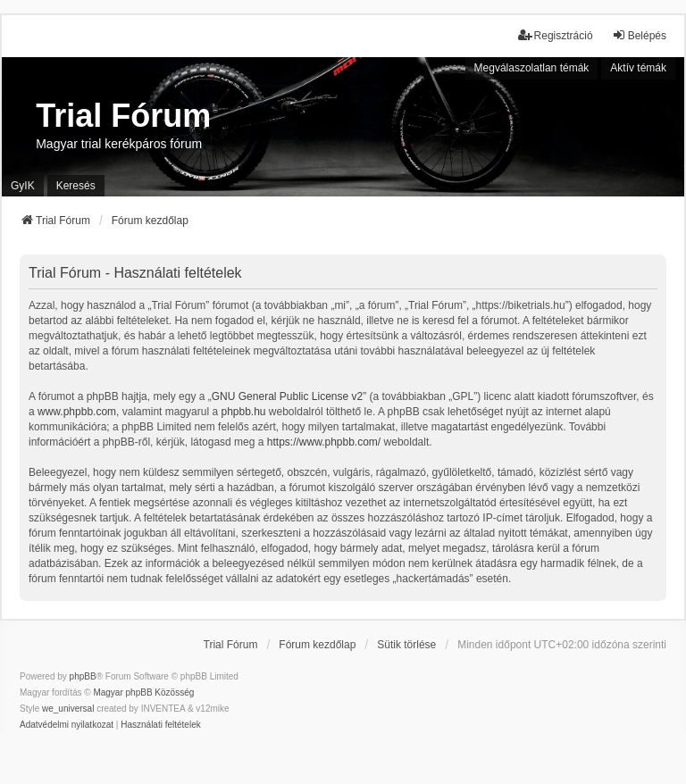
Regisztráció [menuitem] (556, 35)
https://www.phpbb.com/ (324, 442)
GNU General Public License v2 (287, 396)
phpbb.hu (243, 412)
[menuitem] (67, 725)
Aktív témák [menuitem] (638, 68)
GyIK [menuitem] (23, 186)
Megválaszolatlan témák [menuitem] (532, 68)
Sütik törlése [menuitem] (406, 645)
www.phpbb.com (77, 412)
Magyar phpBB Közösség (143, 692)
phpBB (83, 676)
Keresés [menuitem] (76, 186)
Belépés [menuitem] (639, 35)
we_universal (68, 709)
